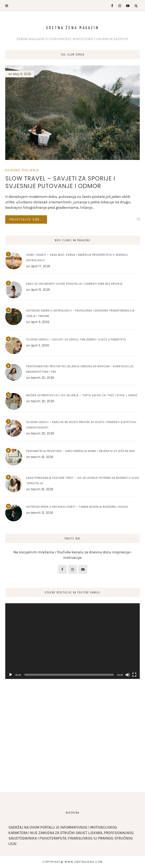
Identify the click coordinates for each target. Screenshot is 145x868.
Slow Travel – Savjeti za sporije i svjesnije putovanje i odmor (60, 182)
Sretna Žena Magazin (73, 27)
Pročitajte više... (26, 219)
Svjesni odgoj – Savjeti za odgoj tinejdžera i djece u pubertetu (76, 339)
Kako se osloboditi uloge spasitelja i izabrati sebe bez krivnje (74, 284)
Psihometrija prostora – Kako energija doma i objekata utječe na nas (81, 451)
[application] (72, 641)
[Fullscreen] (134, 675)
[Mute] (128, 675)
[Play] (11, 675)
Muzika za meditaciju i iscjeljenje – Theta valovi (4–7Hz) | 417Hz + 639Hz (82, 395)
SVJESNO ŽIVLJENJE (22, 170)
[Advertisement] (72, 750)
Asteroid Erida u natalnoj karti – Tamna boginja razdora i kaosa (77, 507)
